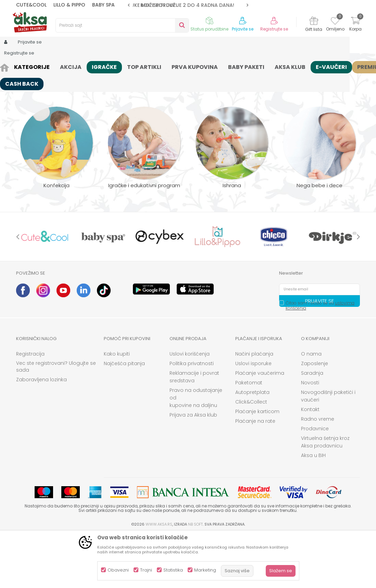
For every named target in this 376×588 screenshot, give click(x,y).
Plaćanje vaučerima (260, 426)
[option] (188, 5)
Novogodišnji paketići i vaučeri (328, 449)
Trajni (146, 570)
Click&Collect (251, 455)
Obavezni (118, 570)
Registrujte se (274, 29)
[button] (122, 25)
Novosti (310, 436)
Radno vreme (318, 472)
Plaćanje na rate (255, 474)
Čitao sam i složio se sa (320, 359)
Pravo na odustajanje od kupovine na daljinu (196, 451)
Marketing (205, 570)
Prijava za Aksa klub (193, 468)
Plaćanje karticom (257, 465)
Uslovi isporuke (253, 417)
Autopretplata (252, 445)
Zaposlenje (315, 417)
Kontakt (310, 463)
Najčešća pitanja (124, 417)
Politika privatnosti (192, 417)
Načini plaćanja (254, 407)
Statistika (173, 570)
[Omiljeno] (335, 22)
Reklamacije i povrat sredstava (194, 430)
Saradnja (312, 426)
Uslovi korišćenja (190, 407)
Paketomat (249, 436)
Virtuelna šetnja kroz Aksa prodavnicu (325, 495)
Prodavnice (315, 482)
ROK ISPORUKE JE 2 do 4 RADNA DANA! (187, 5)
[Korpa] (355, 25)
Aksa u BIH (313, 508)
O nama (311, 407)
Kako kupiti (117, 407)
